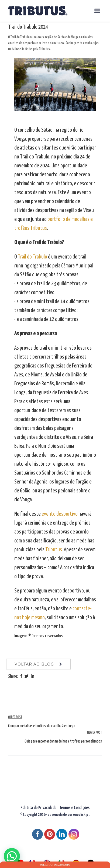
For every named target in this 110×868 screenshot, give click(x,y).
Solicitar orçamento (55, 865)
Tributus (54, 550)
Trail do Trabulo (32, 257)
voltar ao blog (34, 668)
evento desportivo (60, 514)
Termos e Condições (75, 808)
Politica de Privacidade (38, 808)
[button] (12, 856)
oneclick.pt (81, 815)
